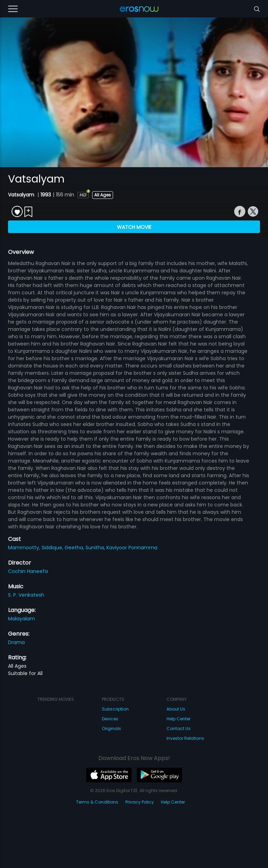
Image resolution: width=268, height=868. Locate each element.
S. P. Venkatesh (26, 595)
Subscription (115, 709)
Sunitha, (96, 548)
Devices (110, 719)
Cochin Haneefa (28, 571)
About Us (176, 709)
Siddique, (53, 548)
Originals (111, 728)
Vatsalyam (22, 195)
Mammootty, (25, 548)
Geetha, (75, 548)
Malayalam (21, 619)
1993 (46, 195)
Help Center (178, 719)
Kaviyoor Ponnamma (132, 548)
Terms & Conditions (97, 802)
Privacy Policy (140, 802)
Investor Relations (185, 738)
